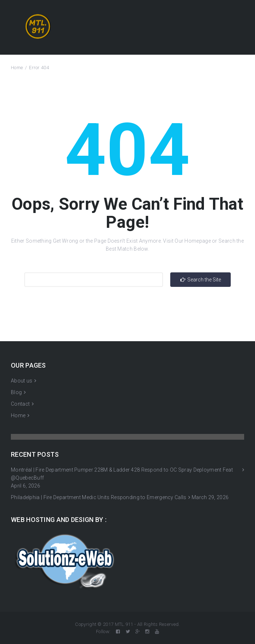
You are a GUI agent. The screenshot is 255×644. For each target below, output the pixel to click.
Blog (16, 392)
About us (22, 381)
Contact (20, 404)
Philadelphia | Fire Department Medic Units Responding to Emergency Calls (99, 497)
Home (17, 68)
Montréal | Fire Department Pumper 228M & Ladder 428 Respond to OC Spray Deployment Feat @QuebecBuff (122, 474)
